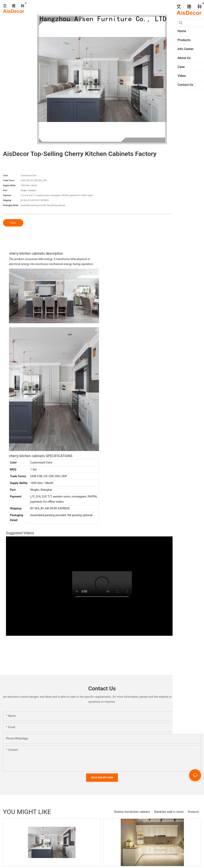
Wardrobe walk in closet (169, 812)
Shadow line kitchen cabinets (132, 812)
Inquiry (13, 223)
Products (193, 812)
